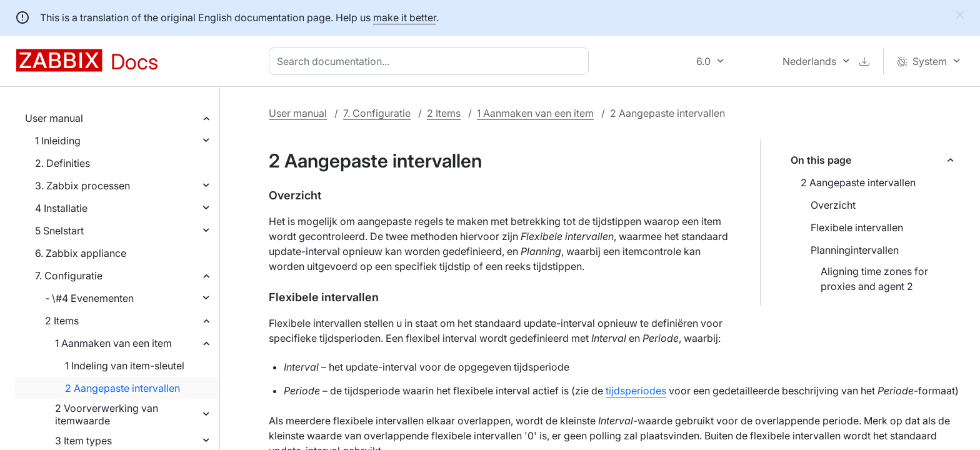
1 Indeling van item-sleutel (125, 366)
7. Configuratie (69, 276)
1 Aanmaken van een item (113, 343)
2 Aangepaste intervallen (122, 388)
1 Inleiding (58, 141)
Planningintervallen (855, 250)
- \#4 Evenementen (89, 298)
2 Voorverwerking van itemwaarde (107, 414)
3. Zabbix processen (82, 186)
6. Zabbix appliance (81, 253)
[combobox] (431, 61)
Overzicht (833, 205)
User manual (54, 118)
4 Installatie (61, 208)
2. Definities (62, 163)
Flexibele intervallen (857, 227)
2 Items (62, 321)
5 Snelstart (59, 231)
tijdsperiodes (636, 391)
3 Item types (83, 441)
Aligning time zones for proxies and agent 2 (874, 279)
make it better (405, 17)
